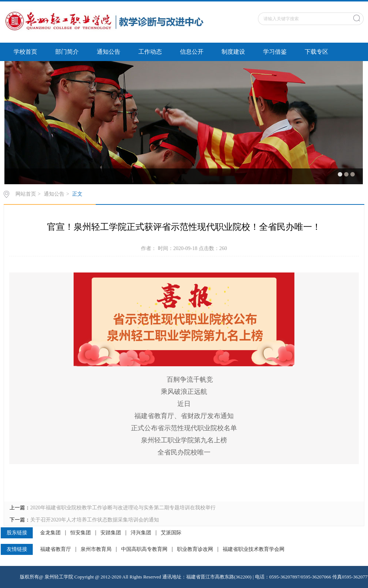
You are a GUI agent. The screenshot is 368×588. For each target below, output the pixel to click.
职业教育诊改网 (195, 549)
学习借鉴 (275, 52)
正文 (77, 194)
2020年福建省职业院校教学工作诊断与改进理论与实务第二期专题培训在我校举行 (123, 508)
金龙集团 (50, 533)
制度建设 (233, 52)
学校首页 (25, 52)
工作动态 (150, 52)
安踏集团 (111, 533)
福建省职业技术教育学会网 (254, 549)
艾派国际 (171, 533)
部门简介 (67, 52)
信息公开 (192, 52)
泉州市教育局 (96, 549)
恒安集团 (81, 533)
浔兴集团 (141, 533)
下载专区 (316, 52)
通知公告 (109, 52)
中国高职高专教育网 (144, 549)
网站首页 (26, 194)
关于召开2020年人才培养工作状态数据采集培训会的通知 (95, 520)
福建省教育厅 (56, 549)
